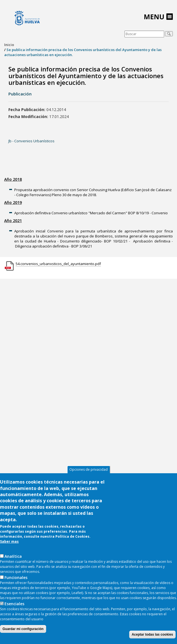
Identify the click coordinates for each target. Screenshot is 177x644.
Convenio (160, 213)
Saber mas (9, 543)
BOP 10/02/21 (116, 241)
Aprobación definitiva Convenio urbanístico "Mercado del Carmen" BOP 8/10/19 (82, 213)
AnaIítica (13, 558)
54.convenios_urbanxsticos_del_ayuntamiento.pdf (58, 264)
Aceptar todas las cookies (152, 636)
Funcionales (16, 579)
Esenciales (14, 605)
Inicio (9, 45)
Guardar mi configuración (23, 630)
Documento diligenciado (81, 241)
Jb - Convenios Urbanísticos (31, 141)
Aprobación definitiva (152, 241)
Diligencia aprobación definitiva (42, 246)
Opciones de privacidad (88, 471)
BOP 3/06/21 (82, 246)
